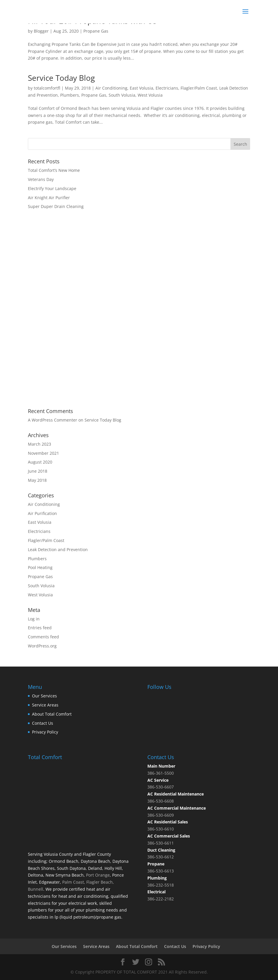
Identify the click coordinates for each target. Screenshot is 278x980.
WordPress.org (42, 646)
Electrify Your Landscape (52, 188)
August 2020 (40, 462)
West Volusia (150, 95)
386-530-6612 (161, 857)
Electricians (167, 88)
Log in (34, 619)
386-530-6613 (161, 871)
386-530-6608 (161, 801)
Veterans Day (41, 179)
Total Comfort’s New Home (54, 170)
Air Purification (42, 513)
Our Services (44, 696)
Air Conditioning (111, 88)
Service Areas (45, 705)
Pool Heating (40, 567)
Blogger (41, 31)
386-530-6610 (161, 829)
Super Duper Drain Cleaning (56, 206)
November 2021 (43, 453)
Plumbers (70, 95)
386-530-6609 (161, 815)
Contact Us (43, 723)
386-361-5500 (161, 773)
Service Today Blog (61, 78)
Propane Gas (96, 31)
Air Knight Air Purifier (49, 198)
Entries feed (40, 628)
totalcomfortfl (47, 88)
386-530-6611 (161, 843)
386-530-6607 (161, 787)
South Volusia (122, 95)
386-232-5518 (161, 885)
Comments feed (43, 637)
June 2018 (38, 471)
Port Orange (97, 875)
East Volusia (141, 88)
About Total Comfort (52, 714)
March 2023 (39, 444)
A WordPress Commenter (53, 420)
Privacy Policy (45, 732)
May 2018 (37, 480)
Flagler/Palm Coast (199, 88)
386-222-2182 (161, 899)
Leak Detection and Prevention (58, 549)
